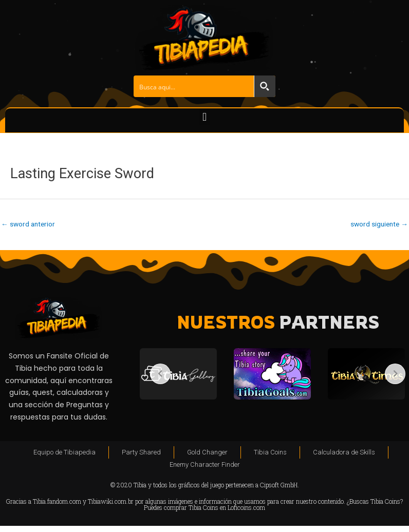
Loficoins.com (246, 507)
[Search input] (194, 86)
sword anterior (28, 224)
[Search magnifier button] (265, 86)
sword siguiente (379, 224)
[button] (204, 117)
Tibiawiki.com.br (111, 501)
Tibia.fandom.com (57, 501)
